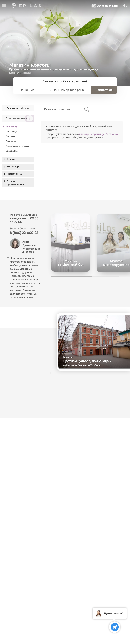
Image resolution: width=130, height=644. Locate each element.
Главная (14, 73)
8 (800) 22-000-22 (24, 234)
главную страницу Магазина (99, 134)
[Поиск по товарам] (64, 109)
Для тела (11, 141)
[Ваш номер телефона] (70, 90)
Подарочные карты (17, 146)
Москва (25, 108)
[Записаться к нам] (105, 6)
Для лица (11, 132)
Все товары (12, 127)
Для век (10, 136)
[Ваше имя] (31, 90)
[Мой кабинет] (125, 6)
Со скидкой (12, 151)
